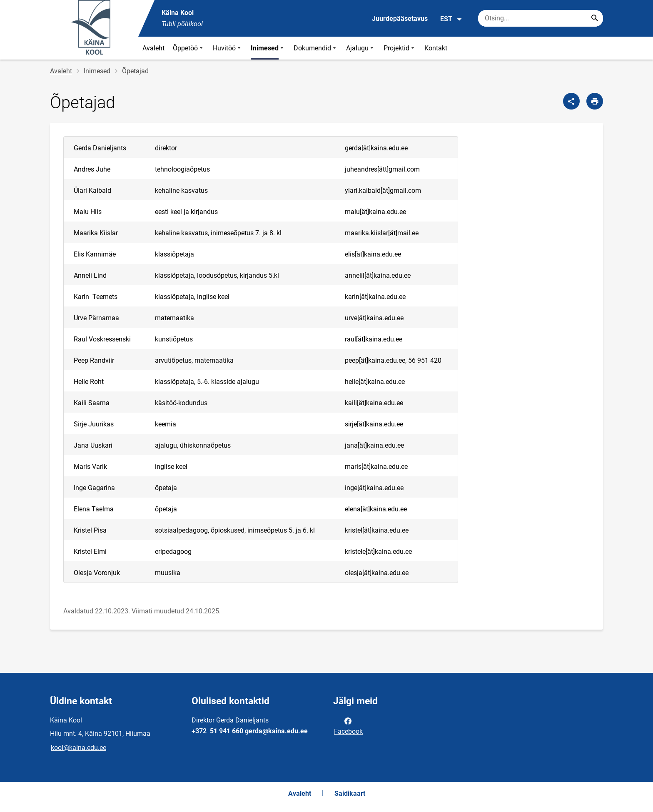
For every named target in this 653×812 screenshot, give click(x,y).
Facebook (348, 725)
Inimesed (268, 48)
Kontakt (436, 48)
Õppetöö (189, 48)
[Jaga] (571, 101)
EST (451, 19)
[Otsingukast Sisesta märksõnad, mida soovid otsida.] (541, 18)
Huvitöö (228, 48)
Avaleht (153, 48)
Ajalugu (361, 48)
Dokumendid (316, 48)
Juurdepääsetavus (400, 19)
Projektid (400, 48)
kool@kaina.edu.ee (79, 748)
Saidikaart (350, 793)
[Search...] (595, 18)
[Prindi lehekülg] (595, 101)
